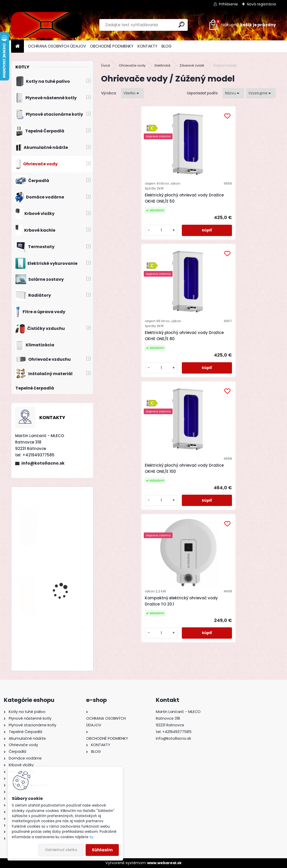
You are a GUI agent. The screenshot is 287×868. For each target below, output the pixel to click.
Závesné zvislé (192, 65)
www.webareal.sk (164, 863)
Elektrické (163, 65)
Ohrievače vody (132, 65)
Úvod (105, 65)
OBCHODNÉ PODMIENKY (112, 46)
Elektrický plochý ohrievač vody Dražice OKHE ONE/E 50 (138, 198)
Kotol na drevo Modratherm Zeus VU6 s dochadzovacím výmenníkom (67, 610)
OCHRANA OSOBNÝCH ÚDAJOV (57, 46)
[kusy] (121, 230)
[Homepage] (17, 46)
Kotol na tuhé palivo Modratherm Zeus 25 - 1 (66, 518)
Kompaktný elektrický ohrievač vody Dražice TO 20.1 (230, 331)
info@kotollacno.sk (43, 463)
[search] (181, 25)
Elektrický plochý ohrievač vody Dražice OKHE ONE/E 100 (138, 331)
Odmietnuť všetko (61, 850)
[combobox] (233, 93)
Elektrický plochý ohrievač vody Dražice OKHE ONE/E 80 (225, 198)
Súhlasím (102, 850)
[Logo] (46, 25)
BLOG (167, 46)
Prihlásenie (228, 4)
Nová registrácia (261, 4)
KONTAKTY (147, 46)
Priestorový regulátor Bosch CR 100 (64, 648)
